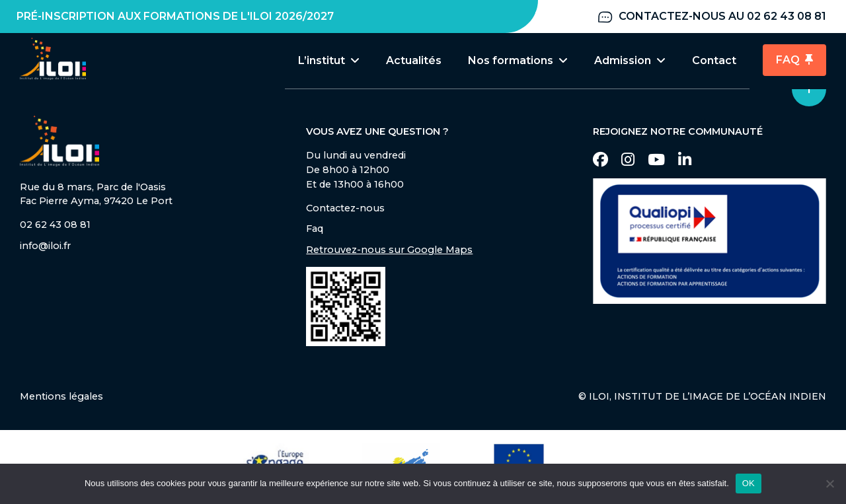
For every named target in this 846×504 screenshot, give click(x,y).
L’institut (329, 60)
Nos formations (518, 60)
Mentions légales (61, 398)
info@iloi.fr (45, 247)
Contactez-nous (345, 209)
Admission (630, 60)
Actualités (414, 60)
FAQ (794, 60)
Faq (315, 230)
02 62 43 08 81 (55, 226)
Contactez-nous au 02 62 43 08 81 (711, 17)
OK (749, 483)
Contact (714, 60)
